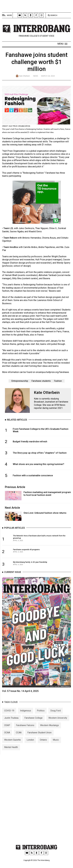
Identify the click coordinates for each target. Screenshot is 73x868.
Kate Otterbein (24, 76)
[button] (62, 44)
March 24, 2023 (48, 76)
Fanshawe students (41, 381)
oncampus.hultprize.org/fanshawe (52, 372)
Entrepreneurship (20, 381)
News (36, 76)
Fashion (58, 381)
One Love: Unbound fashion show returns (45, 513)
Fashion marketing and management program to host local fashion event (47, 494)
